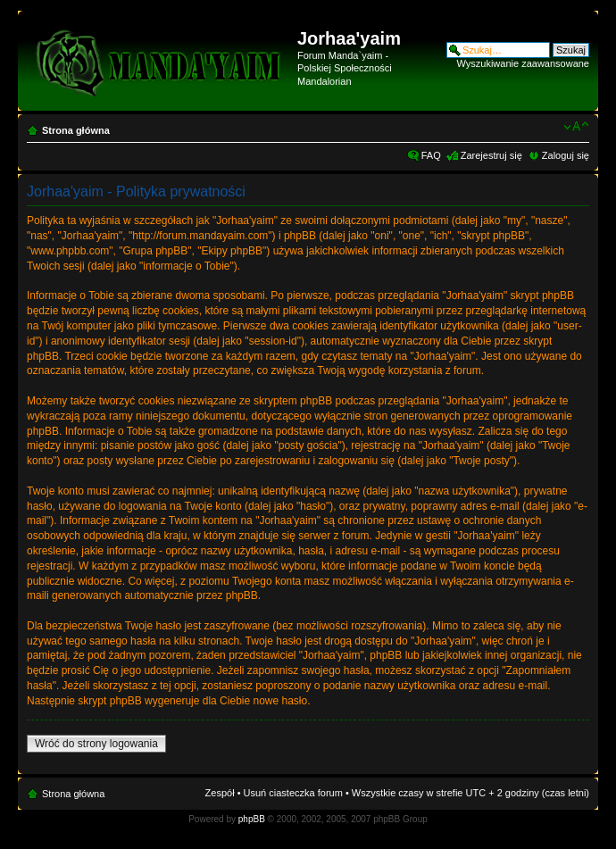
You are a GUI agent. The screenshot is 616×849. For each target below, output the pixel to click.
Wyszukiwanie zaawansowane (523, 63)
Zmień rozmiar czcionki (576, 127)
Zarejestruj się (491, 155)
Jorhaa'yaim (349, 38)
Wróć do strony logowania (96, 744)
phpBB (252, 819)
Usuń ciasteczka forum (293, 793)
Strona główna (76, 130)
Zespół (220, 793)
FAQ (431, 155)
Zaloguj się (566, 155)
